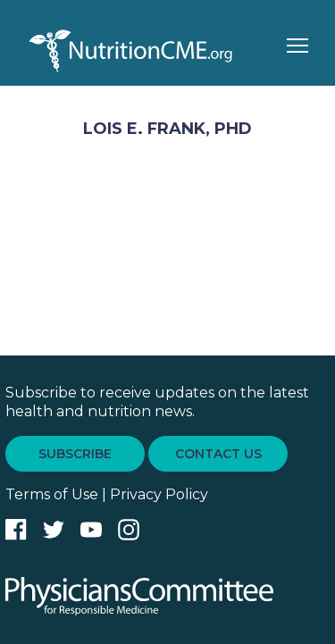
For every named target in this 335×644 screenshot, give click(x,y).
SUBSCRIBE (75, 454)
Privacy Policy (159, 494)
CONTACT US (218, 454)
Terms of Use (52, 494)
